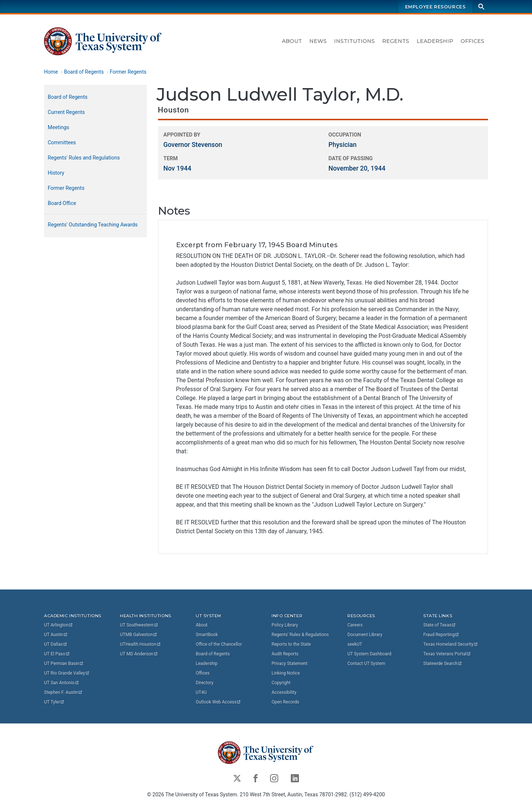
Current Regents (66, 112)
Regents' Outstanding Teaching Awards (93, 225)
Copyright (281, 683)
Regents (396, 41)
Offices (472, 41)
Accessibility (284, 692)
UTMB (139, 635)
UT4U (201, 692)
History (56, 173)
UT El (57, 654)
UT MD (139, 654)
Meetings (58, 127)
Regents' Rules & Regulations (300, 635)
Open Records (285, 702)
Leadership (435, 41)
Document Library (365, 635)
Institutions (354, 41)
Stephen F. (63, 692)
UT (59, 625)
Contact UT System (366, 663)
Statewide (443, 663)
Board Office (62, 203)
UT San (62, 683)
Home (51, 72)
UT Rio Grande (67, 673)
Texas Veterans (447, 654)
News (318, 41)
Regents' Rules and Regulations (84, 158)
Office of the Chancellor (219, 644)
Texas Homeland (451, 644)
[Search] (481, 6)
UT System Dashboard (369, 654)
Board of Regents (84, 72)
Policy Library (285, 625)
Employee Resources (435, 7)
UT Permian (64, 663)
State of (440, 625)
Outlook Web (218, 702)
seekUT (355, 644)
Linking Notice (286, 673)
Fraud (441, 635)
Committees (62, 142)
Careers (355, 625)
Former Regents (128, 72)
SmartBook (207, 635)
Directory (205, 683)
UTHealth (140, 644)
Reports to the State (291, 644)
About (292, 41)
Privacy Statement (289, 663)
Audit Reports (285, 654)
